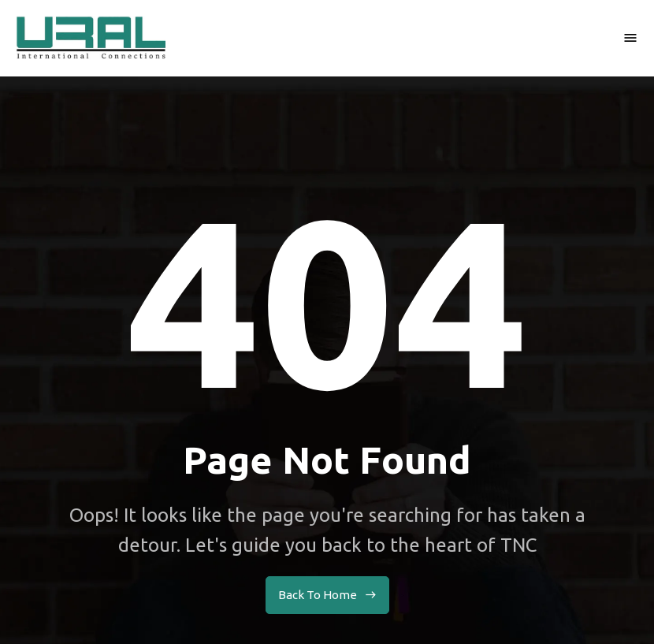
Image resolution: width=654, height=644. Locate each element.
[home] (91, 38)
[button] (630, 38)
